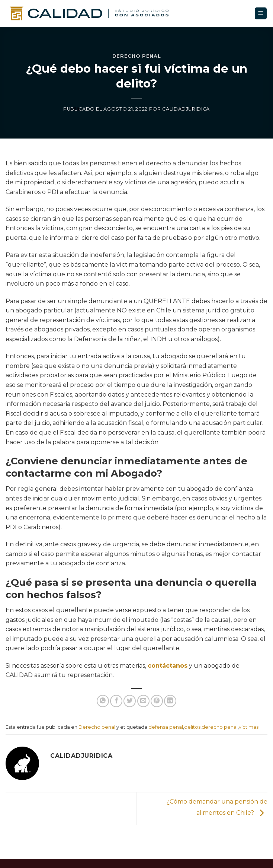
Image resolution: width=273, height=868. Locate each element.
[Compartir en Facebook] (116, 701)
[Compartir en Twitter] (130, 701)
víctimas (249, 727)
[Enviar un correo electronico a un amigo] (143, 701)
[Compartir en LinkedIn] (170, 701)
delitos (192, 727)
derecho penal (220, 727)
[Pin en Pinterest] (157, 701)
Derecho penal (136, 56)
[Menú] (261, 14)
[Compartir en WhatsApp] (103, 701)
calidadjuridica (186, 109)
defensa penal (166, 727)
